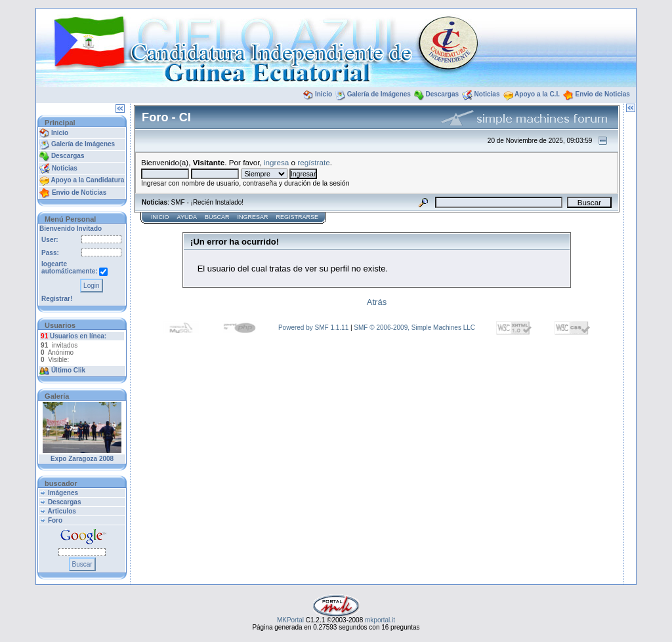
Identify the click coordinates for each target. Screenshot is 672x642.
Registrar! (57, 299)
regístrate (313, 162)
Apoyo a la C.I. (537, 94)
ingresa (276, 162)
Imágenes (63, 493)
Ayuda (187, 217)
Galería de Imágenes (379, 94)
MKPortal (290, 620)
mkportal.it (380, 620)
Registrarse (297, 217)
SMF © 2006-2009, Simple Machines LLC (414, 328)
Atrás (377, 302)
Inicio (324, 94)
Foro (55, 520)
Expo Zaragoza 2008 (82, 459)
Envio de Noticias (603, 94)
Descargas (442, 94)
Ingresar (252, 217)
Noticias (487, 94)
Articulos (62, 511)
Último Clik (68, 370)
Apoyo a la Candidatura (88, 180)
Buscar (217, 217)
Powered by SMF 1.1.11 (313, 328)
